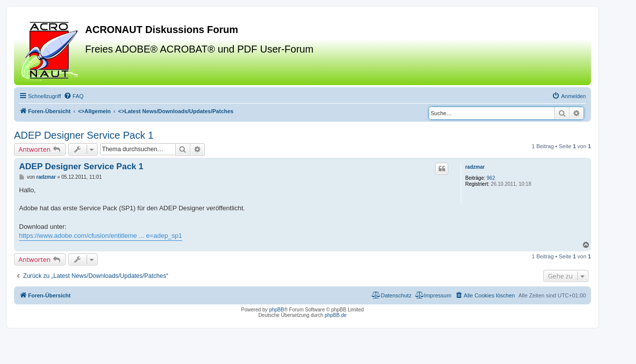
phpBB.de (336, 315)
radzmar (475, 167)
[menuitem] (74, 96)
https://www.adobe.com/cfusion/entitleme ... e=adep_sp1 (101, 236)
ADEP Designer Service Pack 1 (84, 135)
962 (491, 178)
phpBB (276, 310)
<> (94, 111)
